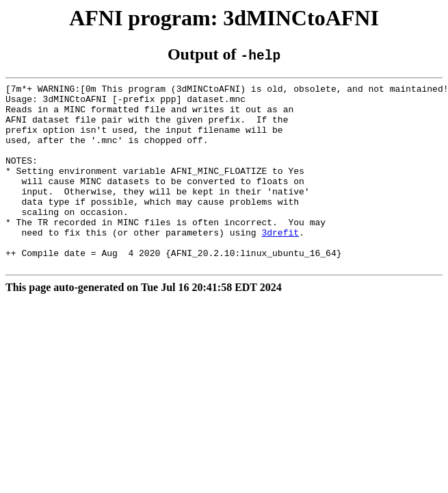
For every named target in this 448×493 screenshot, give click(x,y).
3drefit (280, 263)
